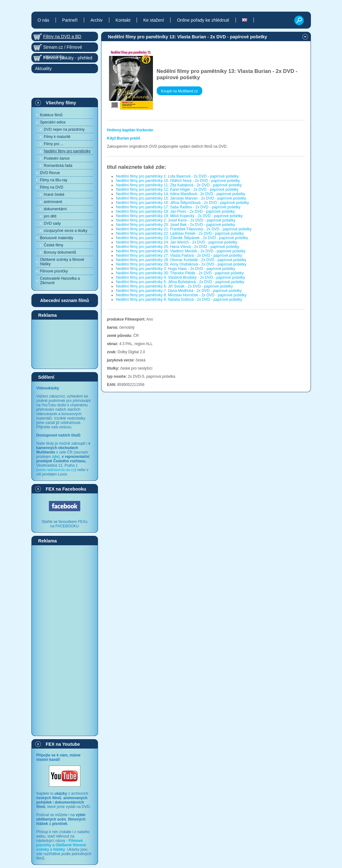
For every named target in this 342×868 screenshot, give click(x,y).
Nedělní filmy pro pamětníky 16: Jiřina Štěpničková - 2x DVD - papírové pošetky (182, 203)
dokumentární (55, 209)
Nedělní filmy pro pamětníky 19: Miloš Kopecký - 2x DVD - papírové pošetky (179, 216)
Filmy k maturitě (57, 137)
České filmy (54, 245)
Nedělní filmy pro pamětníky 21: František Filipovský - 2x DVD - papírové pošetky (184, 229)
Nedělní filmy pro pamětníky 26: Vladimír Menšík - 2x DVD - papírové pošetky (181, 251)
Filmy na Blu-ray (54, 180)
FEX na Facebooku (66, 489)
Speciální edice (53, 122)
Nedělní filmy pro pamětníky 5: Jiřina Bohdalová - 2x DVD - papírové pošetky (180, 282)
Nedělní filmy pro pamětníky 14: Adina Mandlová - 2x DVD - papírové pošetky (181, 194)
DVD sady (52, 223)
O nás (43, 20)
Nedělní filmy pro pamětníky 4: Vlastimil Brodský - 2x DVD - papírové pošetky (180, 277)
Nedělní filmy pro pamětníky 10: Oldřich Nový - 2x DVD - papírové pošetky (178, 181)
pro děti (50, 216)
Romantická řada (58, 166)
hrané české (54, 195)
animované (53, 202)
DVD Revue (50, 173)
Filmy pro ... (54, 144)
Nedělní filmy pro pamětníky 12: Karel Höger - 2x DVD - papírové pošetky (177, 190)
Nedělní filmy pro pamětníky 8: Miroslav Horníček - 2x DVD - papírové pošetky (181, 295)
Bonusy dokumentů (60, 252)
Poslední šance (57, 158)
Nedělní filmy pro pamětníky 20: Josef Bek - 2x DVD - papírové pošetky (175, 225)
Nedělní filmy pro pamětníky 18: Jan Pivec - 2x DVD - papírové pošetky (175, 212)
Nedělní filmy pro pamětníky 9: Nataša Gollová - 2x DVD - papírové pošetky (179, 299)
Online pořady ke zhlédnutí (203, 20)
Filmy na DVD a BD (62, 36)
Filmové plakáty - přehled (68, 58)
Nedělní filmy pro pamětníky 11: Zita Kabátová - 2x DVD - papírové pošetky (179, 185)
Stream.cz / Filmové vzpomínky (63, 48)
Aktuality (43, 69)
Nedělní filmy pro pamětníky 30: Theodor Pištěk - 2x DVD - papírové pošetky (180, 273)
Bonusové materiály (57, 238)
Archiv (97, 20)
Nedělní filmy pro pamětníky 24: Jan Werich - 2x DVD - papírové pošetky (176, 242)
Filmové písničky (54, 271)
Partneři (70, 20)
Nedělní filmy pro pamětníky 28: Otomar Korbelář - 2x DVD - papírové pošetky (181, 260)
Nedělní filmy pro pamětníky (67, 151)
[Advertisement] (65, 344)
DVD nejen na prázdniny (64, 129)
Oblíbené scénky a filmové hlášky (62, 262)
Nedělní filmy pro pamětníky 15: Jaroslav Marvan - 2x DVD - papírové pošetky (181, 198)
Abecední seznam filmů (65, 300)
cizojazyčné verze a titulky (66, 231)
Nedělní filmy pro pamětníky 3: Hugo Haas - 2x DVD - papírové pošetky (176, 269)
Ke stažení (154, 20)
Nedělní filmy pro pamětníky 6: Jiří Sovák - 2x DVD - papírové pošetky (174, 286)
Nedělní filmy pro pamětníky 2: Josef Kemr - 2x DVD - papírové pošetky (176, 220)
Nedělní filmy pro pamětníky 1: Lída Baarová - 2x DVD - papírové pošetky (177, 176)
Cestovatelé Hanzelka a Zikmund (60, 281)
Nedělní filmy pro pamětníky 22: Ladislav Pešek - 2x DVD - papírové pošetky (180, 233)
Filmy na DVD (52, 187)
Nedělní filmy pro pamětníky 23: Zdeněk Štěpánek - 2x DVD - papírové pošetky (182, 238)
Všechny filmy (61, 103)
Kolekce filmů (51, 115)
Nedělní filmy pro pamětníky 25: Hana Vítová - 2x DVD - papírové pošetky (177, 247)
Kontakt (123, 20)
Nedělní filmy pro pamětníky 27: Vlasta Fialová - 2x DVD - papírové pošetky (179, 255)
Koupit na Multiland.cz (179, 91)
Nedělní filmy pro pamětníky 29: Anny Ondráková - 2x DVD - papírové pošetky (181, 264)
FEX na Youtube (63, 744)
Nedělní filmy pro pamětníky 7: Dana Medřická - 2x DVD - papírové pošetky (179, 291)
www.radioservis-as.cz (56, 470)
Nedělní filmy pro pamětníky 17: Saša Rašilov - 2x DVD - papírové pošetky (178, 207)
